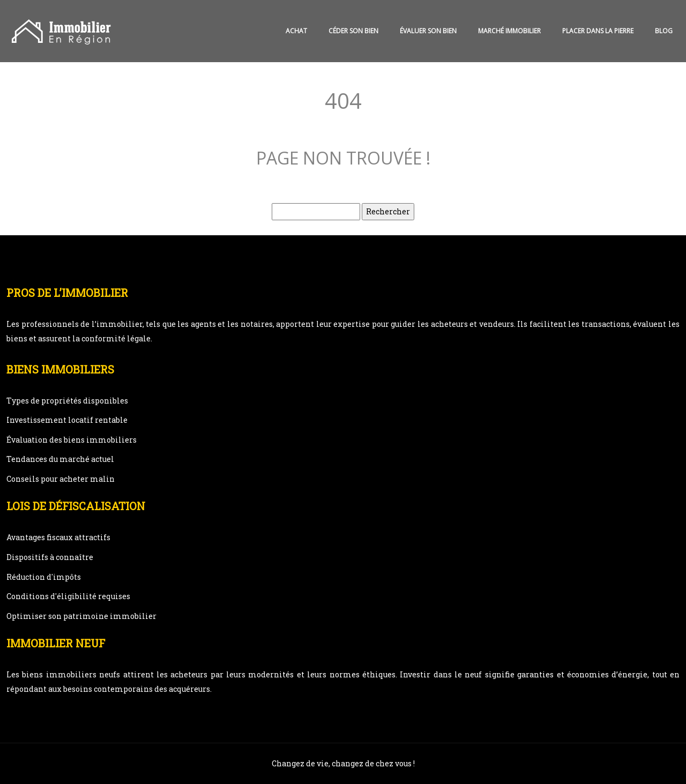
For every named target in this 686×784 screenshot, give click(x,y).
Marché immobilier (509, 31)
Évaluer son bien (428, 31)
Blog (664, 31)
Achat (296, 31)
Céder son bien (353, 31)
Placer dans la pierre (598, 31)
